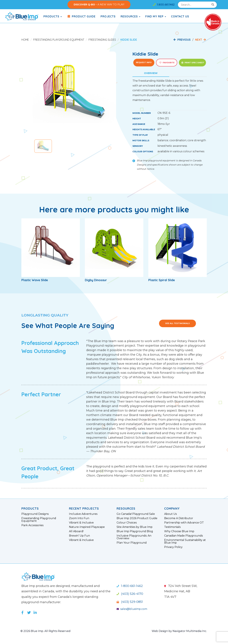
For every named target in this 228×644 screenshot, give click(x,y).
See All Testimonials (177, 323)
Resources (130, 16)
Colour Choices (127, 523)
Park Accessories (32, 525)
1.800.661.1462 (164, 5)
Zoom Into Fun (79, 518)
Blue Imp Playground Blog (135, 531)
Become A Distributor (179, 518)
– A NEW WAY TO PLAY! (99, 5)
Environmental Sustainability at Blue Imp (185, 541)
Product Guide (81, 16)
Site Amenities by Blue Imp (135, 527)
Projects (108, 16)
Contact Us (180, 16)
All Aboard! (76, 531)
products (53, 16)
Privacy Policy (173, 547)
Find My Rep (156, 16)
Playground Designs (35, 514)
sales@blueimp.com (132, 609)
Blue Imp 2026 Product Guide (137, 518)
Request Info (144, 62)
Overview (151, 73)
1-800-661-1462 (130, 586)
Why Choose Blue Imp (179, 531)
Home (25, 40)
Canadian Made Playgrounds (183, 536)
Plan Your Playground (132, 543)
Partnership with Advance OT (184, 523)
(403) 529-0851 (130, 602)
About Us (170, 514)
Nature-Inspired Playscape (87, 527)
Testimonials (172, 527)
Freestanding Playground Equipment (59, 40)
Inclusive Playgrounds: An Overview (134, 537)
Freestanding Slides (102, 40)
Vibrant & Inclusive (81, 523)
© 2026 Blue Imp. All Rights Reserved (46, 631)
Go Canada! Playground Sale (136, 514)
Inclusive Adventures (83, 514)
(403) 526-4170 (130, 594)
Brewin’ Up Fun (79, 536)
